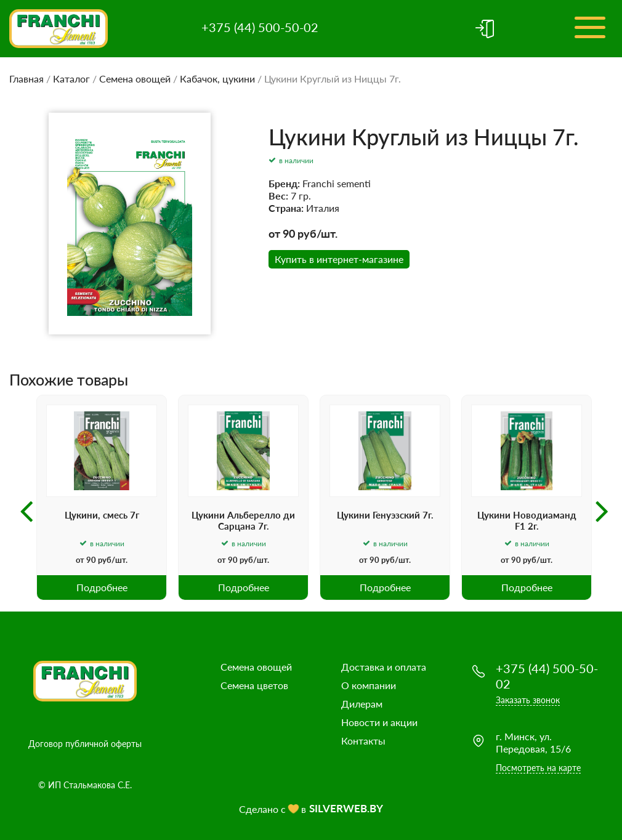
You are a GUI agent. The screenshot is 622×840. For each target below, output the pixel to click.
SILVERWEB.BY (346, 808)
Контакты (363, 741)
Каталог (71, 79)
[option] (102, 498)
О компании (369, 685)
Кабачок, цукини (217, 79)
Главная (26, 79)
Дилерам (362, 704)
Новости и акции (379, 722)
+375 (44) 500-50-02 (260, 27)
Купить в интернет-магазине (339, 259)
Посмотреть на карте (538, 768)
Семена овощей (135, 79)
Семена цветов (254, 685)
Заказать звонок (528, 700)
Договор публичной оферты (85, 744)
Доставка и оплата (384, 667)
